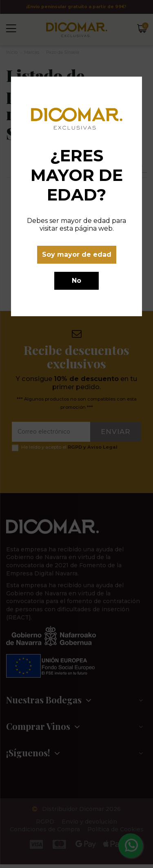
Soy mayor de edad (77, 254)
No (76, 281)
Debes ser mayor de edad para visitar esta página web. (76, 225)
